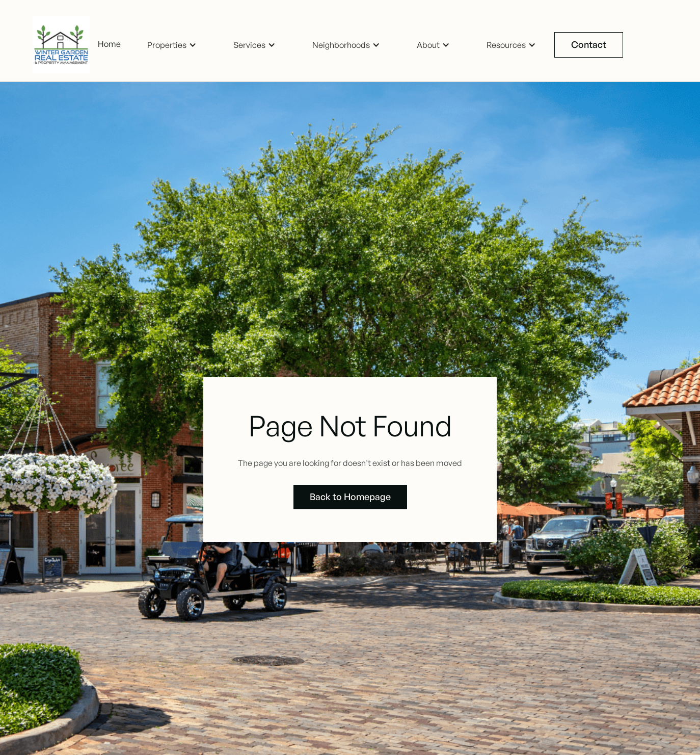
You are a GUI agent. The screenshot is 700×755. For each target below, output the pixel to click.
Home (109, 44)
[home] (65, 45)
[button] (172, 45)
